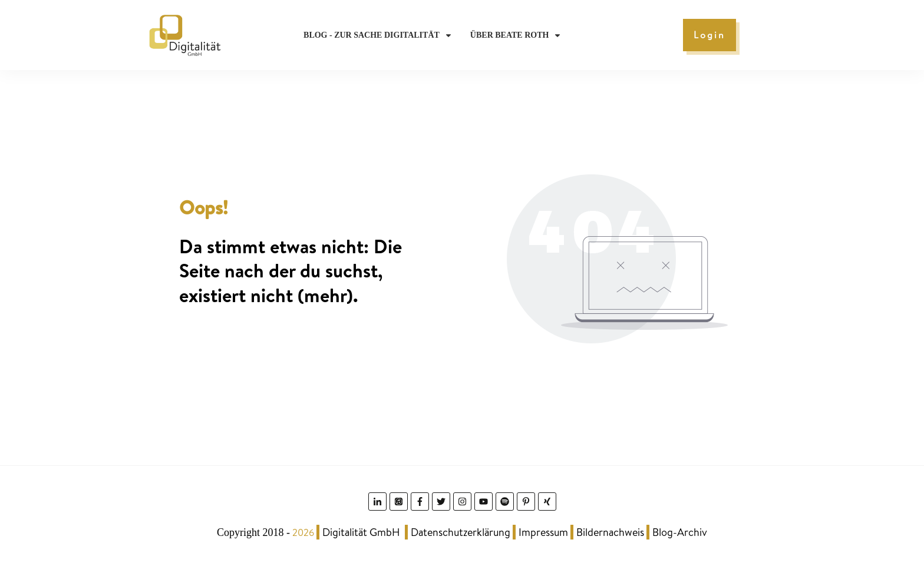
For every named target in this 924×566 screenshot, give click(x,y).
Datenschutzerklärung (461, 532)
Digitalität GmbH (361, 532)
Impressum (543, 532)
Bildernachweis (610, 532)
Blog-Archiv (680, 532)
